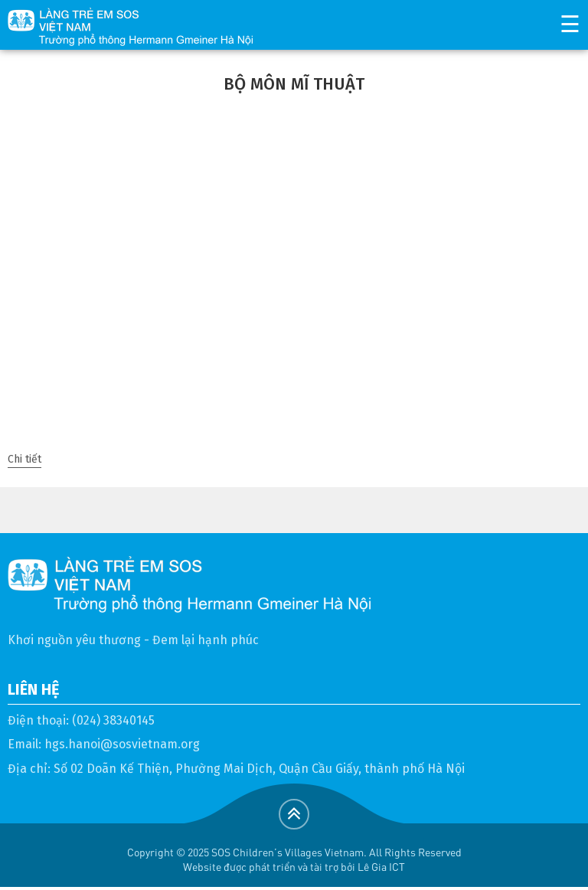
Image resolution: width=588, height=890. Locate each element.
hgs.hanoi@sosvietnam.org (122, 744)
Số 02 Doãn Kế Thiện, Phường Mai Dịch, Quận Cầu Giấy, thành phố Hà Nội (259, 769)
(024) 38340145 (113, 720)
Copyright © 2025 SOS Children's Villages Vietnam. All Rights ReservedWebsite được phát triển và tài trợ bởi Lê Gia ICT (294, 859)
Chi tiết (24, 459)
